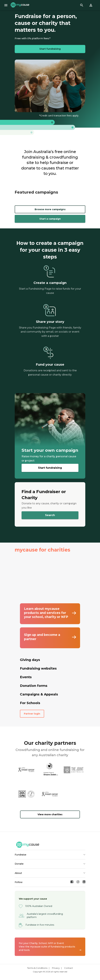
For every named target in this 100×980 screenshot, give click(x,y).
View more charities (50, 814)
